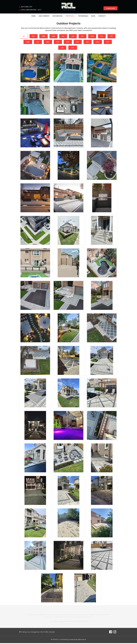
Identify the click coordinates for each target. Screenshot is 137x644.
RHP (58, 42)
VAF (88, 42)
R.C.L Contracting (62, 640)
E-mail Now (111, 8)
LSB (111, 37)
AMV (98, 42)
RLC (34, 37)
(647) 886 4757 (27, 7)
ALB (73, 37)
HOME (33, 16)
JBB (62, 48)
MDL (48, 42)
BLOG (93, 16)
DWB (28, 42)
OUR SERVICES (57, 16)
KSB (53, 37)
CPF (108, 42)
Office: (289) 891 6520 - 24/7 (31, 10)
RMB (44, 37)
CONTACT (102, 16)
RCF (78, 42)
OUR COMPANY (44, 16)
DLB (92, 37)
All (24, 37)
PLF (102, 37)
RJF (82, 37)
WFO (73, 48)
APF (38, 42)
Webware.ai (82, 640)
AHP (68, 42)
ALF (63, 37)
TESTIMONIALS (83, 16)
